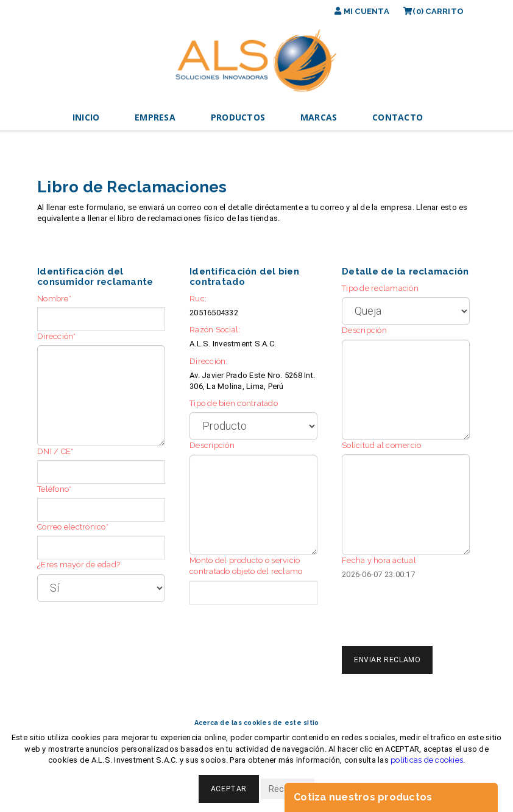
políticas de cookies (427, 760)
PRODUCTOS (238, 117)
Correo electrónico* (73, 527)
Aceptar (229, 789)
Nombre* (54, 299)
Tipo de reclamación (380, 288)
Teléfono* (54, 489)
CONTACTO (398, 117)
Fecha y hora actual (379, 560)
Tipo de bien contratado (234, 403)
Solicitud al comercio (381, 445)
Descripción (212, 445)
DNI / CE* (55, 451)
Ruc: (198, 299)
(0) (433, 11)
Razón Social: (215, 330)
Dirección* (57, 336)
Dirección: (209, 361)
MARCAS (319, 117)
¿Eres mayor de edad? (79, 565)
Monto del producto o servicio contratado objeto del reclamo (246, 566)
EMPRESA (155, 117)
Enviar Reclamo (387, 660)
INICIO (86, 117)
